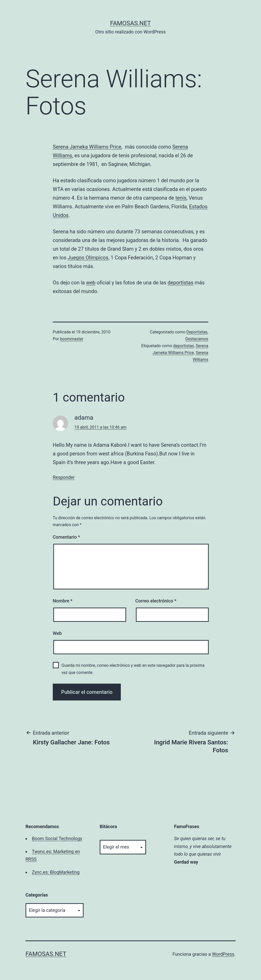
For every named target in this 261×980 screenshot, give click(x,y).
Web (57, 633)
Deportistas (197, 332)
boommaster (72, 339)
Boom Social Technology (57, 838)
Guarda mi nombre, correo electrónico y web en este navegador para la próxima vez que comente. (133, 669)
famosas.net (130, 23)
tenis (181, 198)
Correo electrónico (156, 601)
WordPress (223, 954)
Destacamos (197, 339)
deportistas (181, 283)
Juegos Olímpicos (88, 258)
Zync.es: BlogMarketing (56, 872)
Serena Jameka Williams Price (87, 147)
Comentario (66, 537)
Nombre (63, 601)
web (91, 283)
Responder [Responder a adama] (64, 477)
